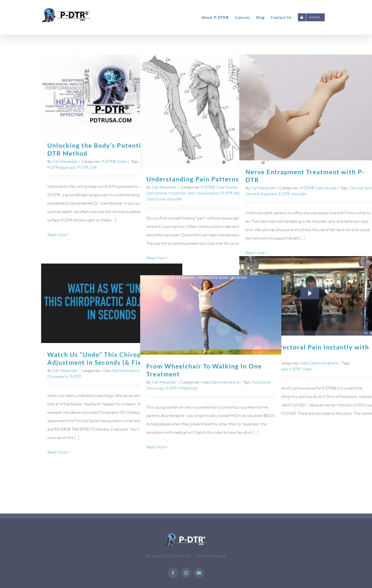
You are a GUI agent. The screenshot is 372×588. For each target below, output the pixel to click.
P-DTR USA (86, 167)
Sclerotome (155, 199)
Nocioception (207, 193)
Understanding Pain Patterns (192, 179)
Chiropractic (57, 376)
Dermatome (156, 193)
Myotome (176, 193)
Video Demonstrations (318, 363)
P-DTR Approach (61, 167)
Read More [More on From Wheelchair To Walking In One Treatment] (155, 447)
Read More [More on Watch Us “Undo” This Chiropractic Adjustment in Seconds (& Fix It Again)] (56, 452)
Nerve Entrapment (260, 194)
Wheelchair (187, 388)
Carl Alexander (64, 161)
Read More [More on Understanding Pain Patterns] (155, 258)
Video (306, 369)
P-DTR (226, 193)
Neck (190, 193)
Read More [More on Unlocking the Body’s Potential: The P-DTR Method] (56, 235)
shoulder (174, 199)
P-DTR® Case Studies (218, 187)
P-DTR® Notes (113, 161)
